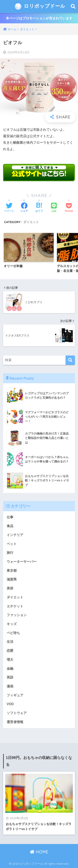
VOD (10, 704)
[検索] (70, 360)
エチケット (15, 606)
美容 (10, 588)
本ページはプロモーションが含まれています (39, 18)
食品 (10, 526)
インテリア (15, 535)
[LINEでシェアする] (54, 208)
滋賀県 (12, 579)
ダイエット (31, 222)
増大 (10, 660)
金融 (10, 669)
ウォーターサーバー (22, 562)
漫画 (10, 686)
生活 (10, 642)
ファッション (17, 615)
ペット (12, 544)
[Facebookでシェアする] (24, 208)
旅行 (10, 553)
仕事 (10, 517)
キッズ (12, 624)
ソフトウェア (17, 713)
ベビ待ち (13, 633)
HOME (39, 852)
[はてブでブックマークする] (39, 208)
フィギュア (15, 695)
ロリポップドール (40, 6)
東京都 (12, 571)
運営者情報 (15, 722)
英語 (10, 677)
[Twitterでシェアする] (9, 208)
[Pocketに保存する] (69, 208)
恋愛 (10, 651)
